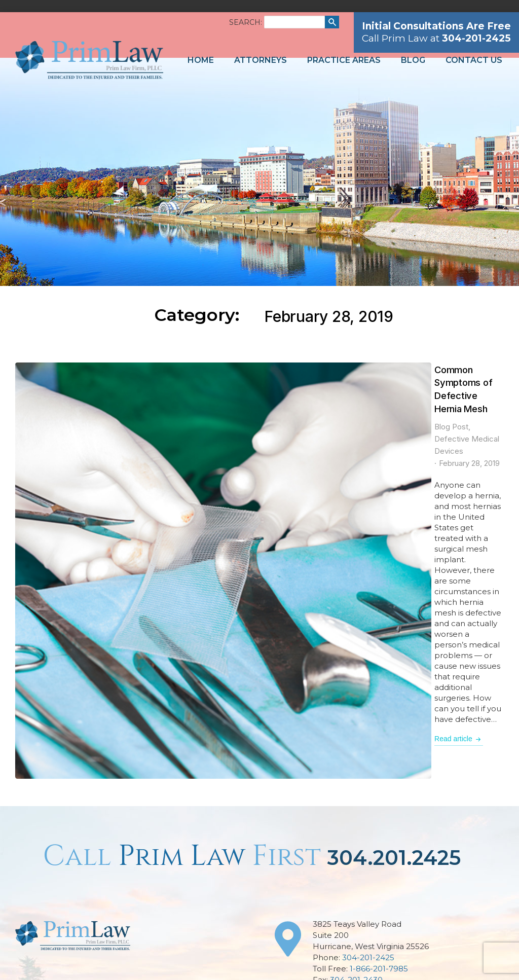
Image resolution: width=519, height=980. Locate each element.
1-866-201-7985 (379, 662)
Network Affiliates (461, 958)
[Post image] (76, 424)
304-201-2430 (356, 674)
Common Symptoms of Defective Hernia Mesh (262, 370)
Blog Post (170, 388)
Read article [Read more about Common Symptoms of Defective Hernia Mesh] (177, 461)
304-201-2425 (368, 651)
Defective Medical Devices (238, 388)
